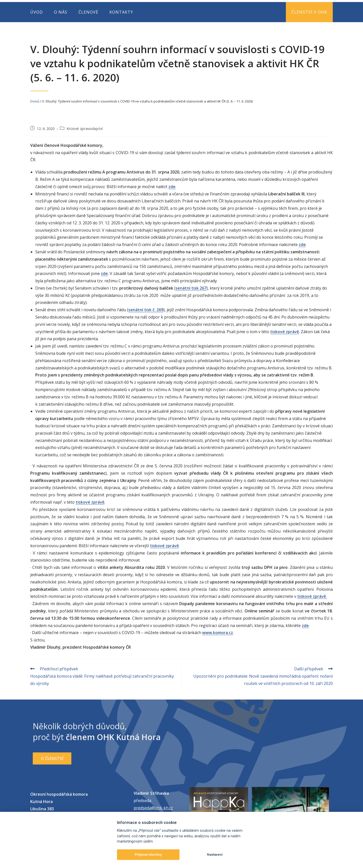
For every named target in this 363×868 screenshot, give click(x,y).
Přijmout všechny (148, 855)
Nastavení (215, 855)
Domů (35, 101)
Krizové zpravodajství (85, 129)
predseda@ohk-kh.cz (153, 808)
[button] (52, 758)
